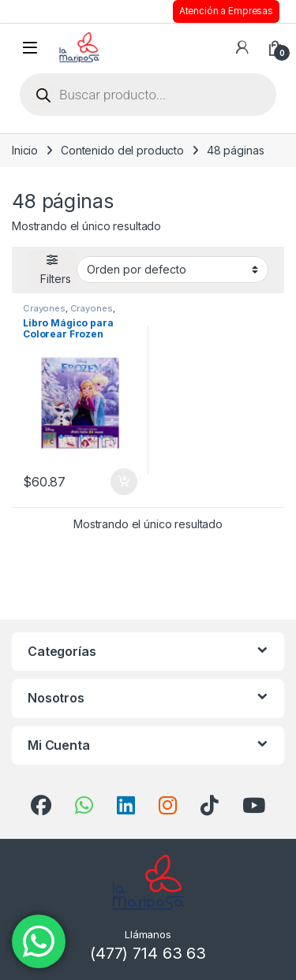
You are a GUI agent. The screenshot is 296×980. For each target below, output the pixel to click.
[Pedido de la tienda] (172, 270)
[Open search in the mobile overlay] (148, 95)
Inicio (25, 150)
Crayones (44, 308)
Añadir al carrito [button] (124, 482)
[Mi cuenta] (242, 47)
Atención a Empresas (226, 11)
